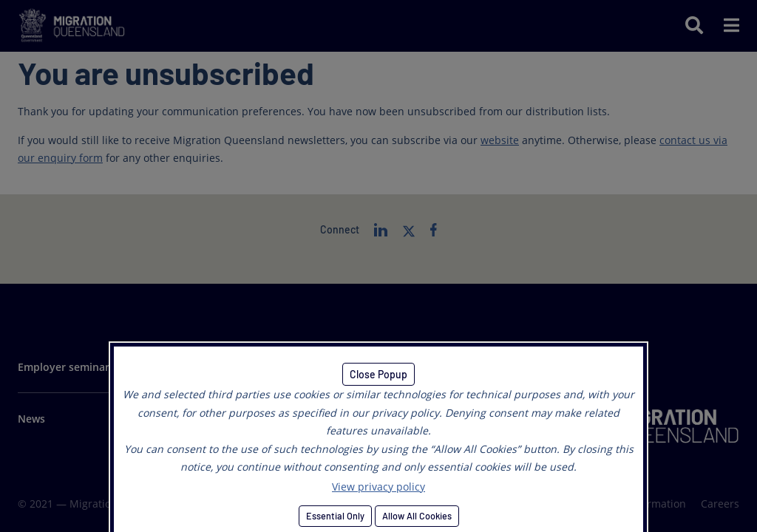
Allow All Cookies (417, 516)
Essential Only (335, 516)
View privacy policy (378, 487)
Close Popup (378, 374)
